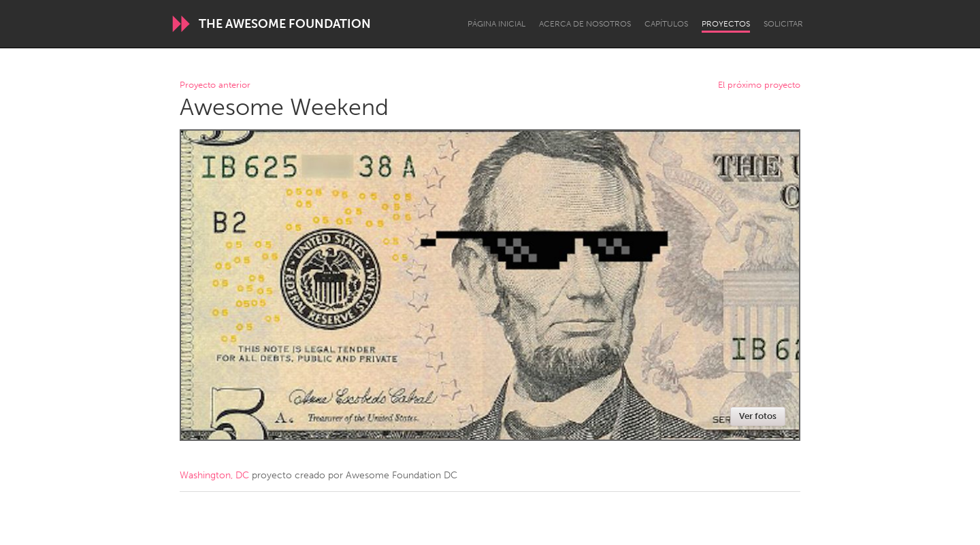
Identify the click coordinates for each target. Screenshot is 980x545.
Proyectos (726, 24)
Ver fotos (758, 416)
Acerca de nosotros (585, 24)
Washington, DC (214, 475)
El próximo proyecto (759, 85)
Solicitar (783, 24)
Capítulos (666, 24)
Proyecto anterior (215, 85)
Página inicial (496, 24)
